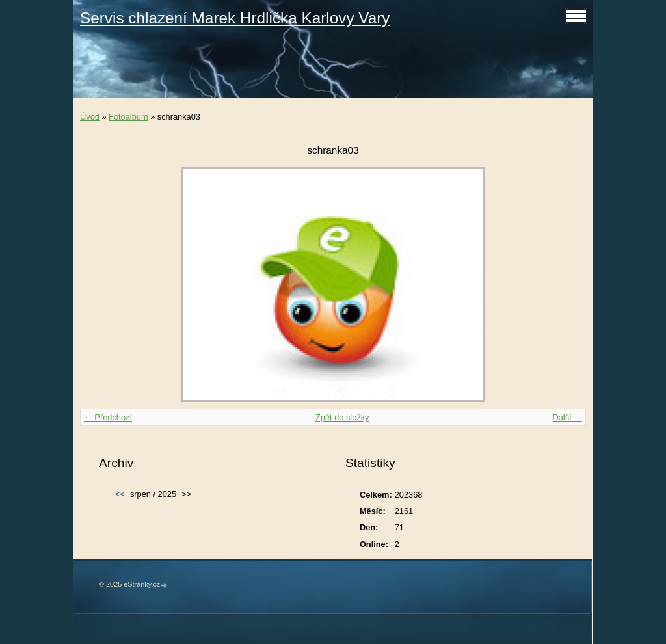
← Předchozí (108, 417)
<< (120, 494)
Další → (567, 417)
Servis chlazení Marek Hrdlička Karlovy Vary (235, 18)
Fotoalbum (128, 117)
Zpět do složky (342, 417)
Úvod (90, 117)
